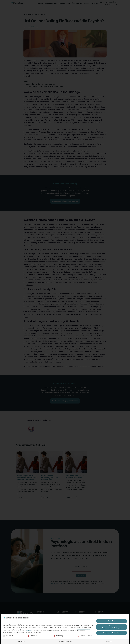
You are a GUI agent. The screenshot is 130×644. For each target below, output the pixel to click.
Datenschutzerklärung (84, 629)
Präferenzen (21, 641)
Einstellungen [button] (29, 631)
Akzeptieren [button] (112, 621)
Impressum (109, 641)
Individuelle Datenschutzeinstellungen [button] (112, 627)
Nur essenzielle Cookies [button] (112, 633)
